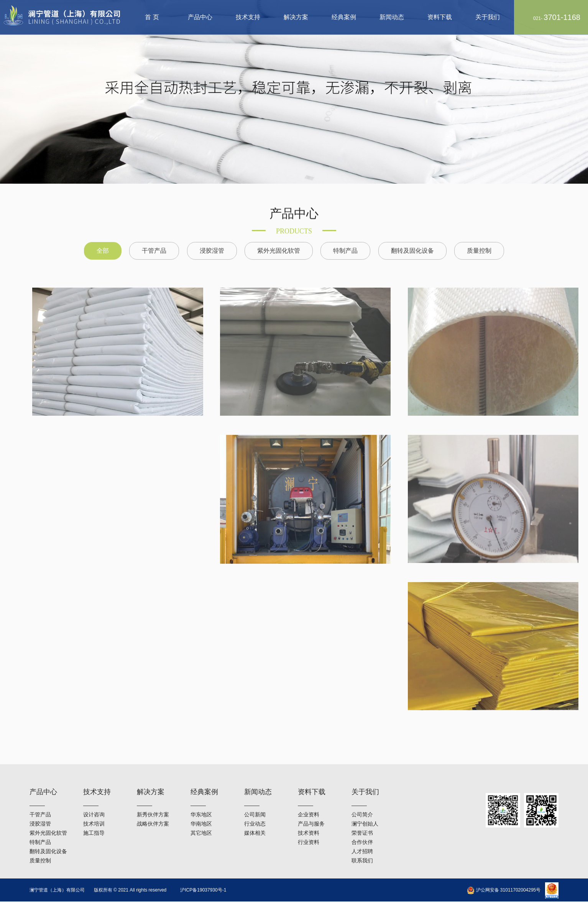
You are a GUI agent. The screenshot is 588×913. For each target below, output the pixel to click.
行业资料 (309, 828)
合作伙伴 (362, 828)
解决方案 (296, 17)
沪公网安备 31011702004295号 (504, 890)
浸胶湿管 (212, 241)
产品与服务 (311, 809)
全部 (103, 241)
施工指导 (94, 819)
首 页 (152, 17)
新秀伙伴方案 (153, 800)
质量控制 (479, 241)
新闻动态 (392, 17)
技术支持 (248, 17)
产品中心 (200, 17)
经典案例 (344, 17)
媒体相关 (255, 819)
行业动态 (255, 809)
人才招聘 (362, 837)
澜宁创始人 (365, 809)
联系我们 (362, 846)
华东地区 (201, 800)
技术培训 (94, 809)
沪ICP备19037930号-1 (203, 890)
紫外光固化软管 (279, 241)
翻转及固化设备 (412, 241)
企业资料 (309, 800)
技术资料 (309, 819)
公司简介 (362, 800)
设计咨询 (94, 800)
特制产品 (345, 241)
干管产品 (154, 241)
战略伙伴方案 (153, 809)
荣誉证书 (362, 819)
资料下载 (440, 17)
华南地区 (201, 809)
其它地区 (201, 819)
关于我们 (488, 17)
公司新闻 (255, 800)
